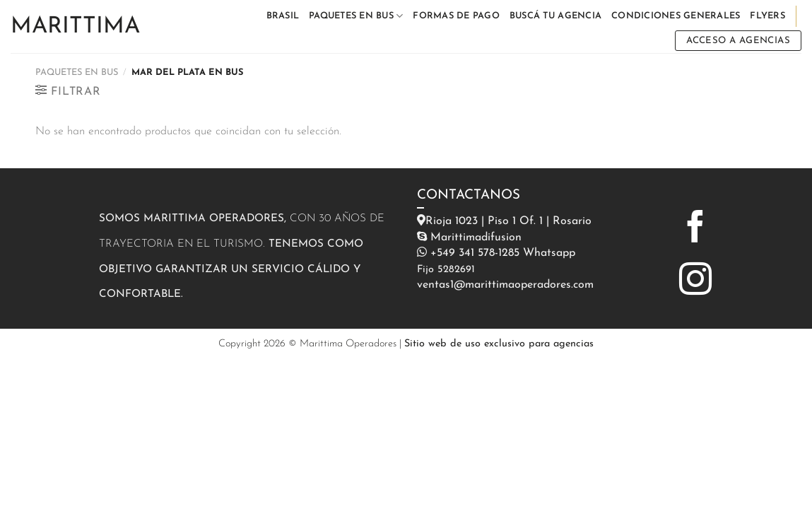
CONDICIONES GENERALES (676, 16)
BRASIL (283, 16)
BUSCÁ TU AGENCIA (555, 16)
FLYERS (767, 16)
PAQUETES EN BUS (356, 16)
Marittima (75, 27)
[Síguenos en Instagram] (695, 281)
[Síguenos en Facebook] (695, 229)
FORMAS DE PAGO (456, 16)
